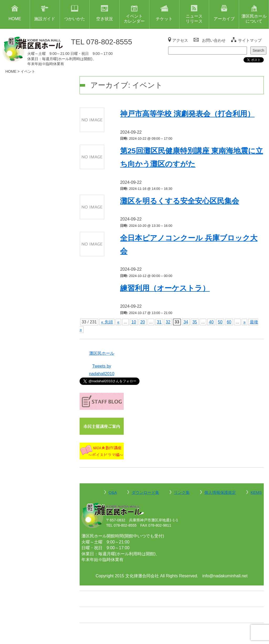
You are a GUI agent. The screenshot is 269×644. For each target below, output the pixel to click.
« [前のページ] (118, 322)
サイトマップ (250, 40)
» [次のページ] (244, 322)
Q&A (113, 492)
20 (143, 322)
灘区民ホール (102, 353)
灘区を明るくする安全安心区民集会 (180, 201)
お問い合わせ (214, 40)
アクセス (180, 40)
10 (134, 322)
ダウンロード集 (145, 492)
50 (220, 322)
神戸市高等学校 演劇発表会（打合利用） (187, 114)
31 (159, 322)
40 (211, 322)
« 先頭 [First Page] (107, 322)
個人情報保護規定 (220, 492)
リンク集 (182, 492)
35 (195, 322)
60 (229, 322)
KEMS (256, 492)
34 (186, 322)
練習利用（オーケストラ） (165, 288)
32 (168, 322)
